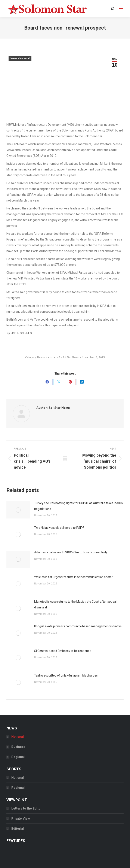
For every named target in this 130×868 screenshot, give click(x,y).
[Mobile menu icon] (121, 9)
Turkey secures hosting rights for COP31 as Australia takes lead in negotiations (78, 506)
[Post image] (18, 510)
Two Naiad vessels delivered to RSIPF (59, 528)
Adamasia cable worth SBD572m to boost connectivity (71, 552)
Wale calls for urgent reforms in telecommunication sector (73, 577)
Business (18, 747)
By (69, 357)
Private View (21, 819)
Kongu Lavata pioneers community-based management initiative (78, 626)
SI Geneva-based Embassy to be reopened (63, 651)
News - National (20, 58)
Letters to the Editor (27, 808)
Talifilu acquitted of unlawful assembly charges (66, 675)
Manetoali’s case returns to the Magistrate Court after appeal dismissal (75, 604)
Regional (18, 757)
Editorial (18, 829)
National (18, 737)
